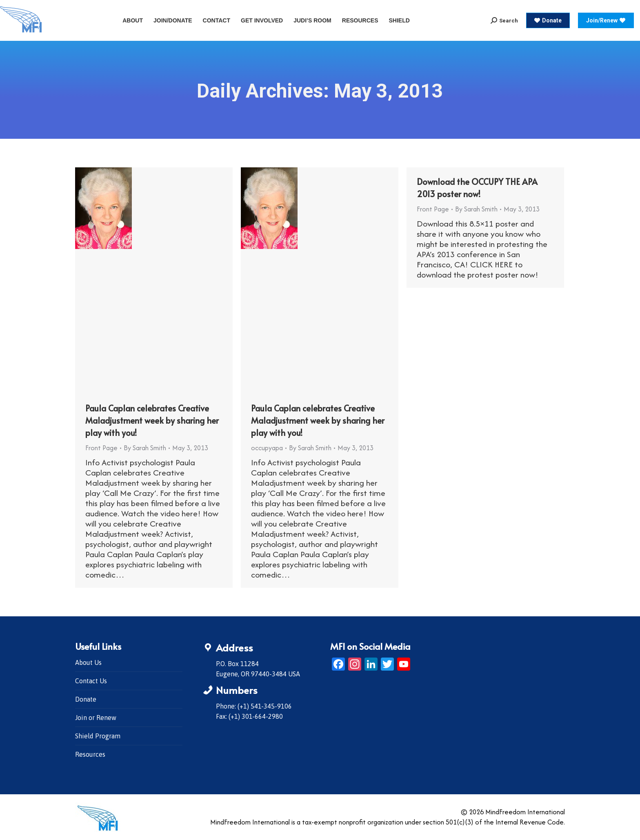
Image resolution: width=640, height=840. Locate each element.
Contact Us (91, 681)
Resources (90, 754)
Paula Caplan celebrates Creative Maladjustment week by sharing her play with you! (152, 420)
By (145, 448)
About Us (88, 662)
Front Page (101, 448)
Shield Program (98, 736)
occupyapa (267, 448)
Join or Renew (96, 718)
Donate (86, 699)
